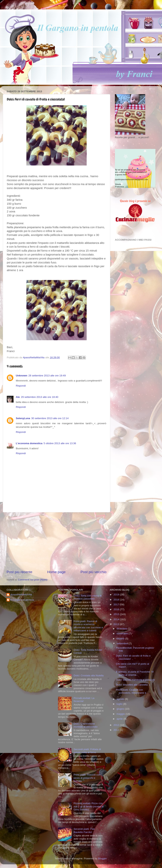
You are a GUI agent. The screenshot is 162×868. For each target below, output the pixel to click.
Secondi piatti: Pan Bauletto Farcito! (84, 830)
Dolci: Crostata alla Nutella (89, 675)
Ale (18, 397)
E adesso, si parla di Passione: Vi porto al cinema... (135, 673)
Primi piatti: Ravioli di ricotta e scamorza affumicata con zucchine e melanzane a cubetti (88, 626)
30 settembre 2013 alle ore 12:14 (50, 418)
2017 (117, 604)
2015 (117, 614)
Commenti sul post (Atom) (33, 580)
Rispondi (21, 386)
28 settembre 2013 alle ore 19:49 (47, 376)
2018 (117, 600)
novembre (123, 633)
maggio (121, 714)
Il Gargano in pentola (22, 600)
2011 (117, 730)
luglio (120, 704)
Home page (57, 572)
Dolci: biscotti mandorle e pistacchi (135, 680)
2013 (117, 624)
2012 (117, 725)
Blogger (102, 858)
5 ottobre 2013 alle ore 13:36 (60, 443)
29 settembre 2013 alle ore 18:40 (40, 397)
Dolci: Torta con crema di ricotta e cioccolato (88, 597)
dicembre (122, 629)
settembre (123, 643)
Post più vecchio (93, 572)
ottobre (121, 639)
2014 (117, 619)
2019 (117, 595)
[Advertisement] (57, 541)
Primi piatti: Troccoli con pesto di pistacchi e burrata (87, 778)
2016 (117, 609)
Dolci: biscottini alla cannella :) (133, 685)
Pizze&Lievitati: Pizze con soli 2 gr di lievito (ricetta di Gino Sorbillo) (89, 806)
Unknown (22, 376)
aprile (120, 719)
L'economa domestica (29, 443)
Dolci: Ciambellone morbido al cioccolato (86, 725)
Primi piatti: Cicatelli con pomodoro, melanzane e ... (132, 691)
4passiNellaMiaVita (21, 595)
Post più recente (19, 572)
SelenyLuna (23, 418)
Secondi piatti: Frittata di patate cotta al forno (87, 751)
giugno (121, 709)
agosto (121, 699)
